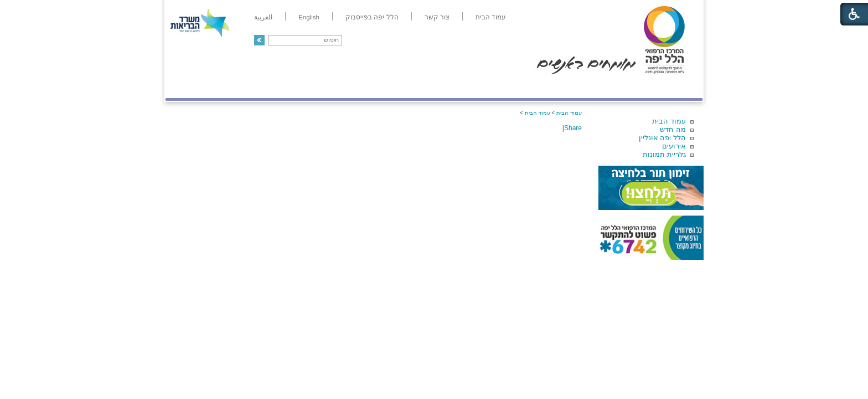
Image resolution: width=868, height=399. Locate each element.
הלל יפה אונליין (662, 138)
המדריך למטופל (472, 87)
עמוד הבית (669, 121)
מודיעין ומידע (671, 87)
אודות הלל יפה (536, 87)
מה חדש (673, 129)
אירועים (674, 146)
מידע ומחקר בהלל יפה (397, 87)
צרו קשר (184, 87)
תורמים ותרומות (238, 87)
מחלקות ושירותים (604, 87)
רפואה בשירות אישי (313, 87)
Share (573, 128)
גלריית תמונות (664, 154)
